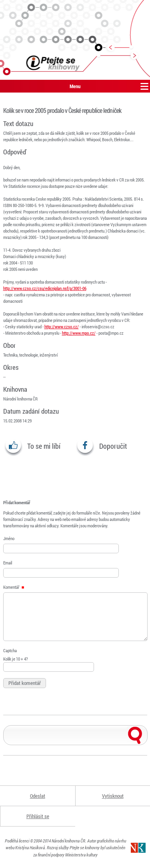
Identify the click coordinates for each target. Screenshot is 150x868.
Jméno (9, 538)
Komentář (14, 587)
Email (8, 563)
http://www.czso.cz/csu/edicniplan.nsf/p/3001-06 (45, 288)
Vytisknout (113, 796)
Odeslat (38, 796)
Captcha (10, 650)
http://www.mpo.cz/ (79, 333)
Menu (75, 86)
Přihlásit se (38, 816)
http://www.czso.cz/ (62, 326)
